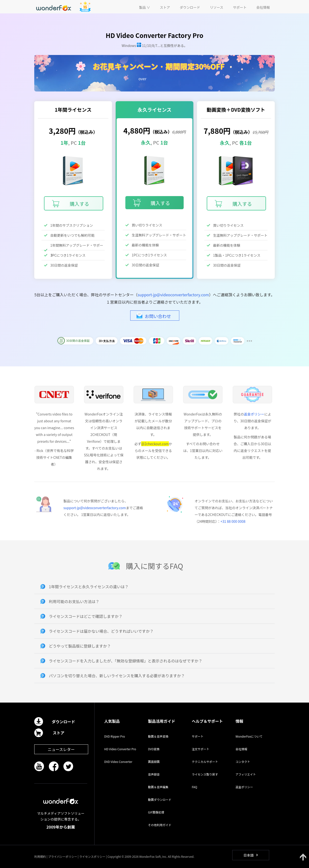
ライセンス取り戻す (205, 774)
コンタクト (243, 762)
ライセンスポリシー (92, 856)
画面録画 (154, 762)
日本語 (249, 855)
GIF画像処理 (156, 812)
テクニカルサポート (205, 762)
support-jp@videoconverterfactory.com (173, 295)
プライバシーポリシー (63, 856)
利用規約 (40, 856)
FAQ (194, 787)
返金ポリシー (254, 414)
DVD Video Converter (118, 762)
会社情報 (241, 749)
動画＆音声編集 (158, 787)
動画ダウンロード (160, 800)
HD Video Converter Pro (120, 749)
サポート (197, 736)
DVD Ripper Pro (115, 736)
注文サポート (200, 749)
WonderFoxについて (249, 736)
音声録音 (154, 774)
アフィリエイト (246, 774)
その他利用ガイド (160, 825)
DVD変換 (154, 749)
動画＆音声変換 (158, 736)
